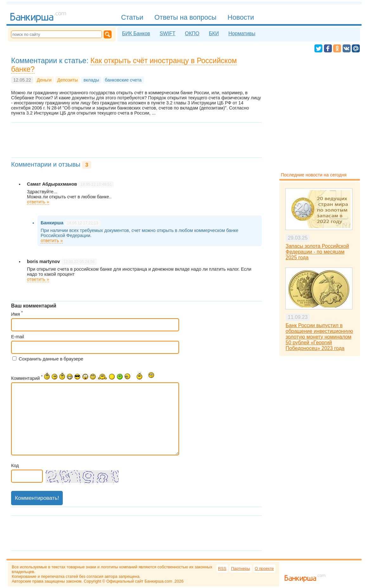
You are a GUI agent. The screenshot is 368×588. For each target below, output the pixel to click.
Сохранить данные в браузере (51, 359)
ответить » (38, 202)
